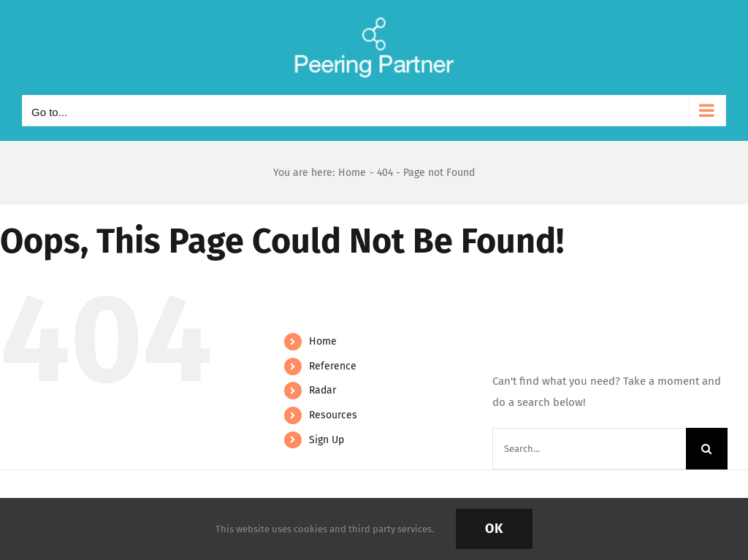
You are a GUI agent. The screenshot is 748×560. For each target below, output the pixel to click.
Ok (494, 529)
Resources (333, 415)
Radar (323, 390)
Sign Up (327, 440)
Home (323, 341)
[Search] (707, 449)
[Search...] (589, 449)
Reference (333, 366)
